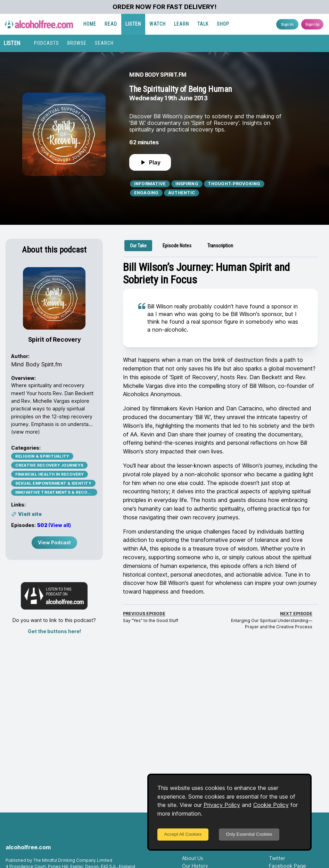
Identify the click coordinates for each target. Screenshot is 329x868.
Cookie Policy (271, 805)
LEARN (182, 24)
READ (111, 24)
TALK (203, 24)
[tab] (138, 246)
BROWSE (77, 43)
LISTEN (133, 24)
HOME (90, 24)
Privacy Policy (222, 805)
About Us (193, 858)
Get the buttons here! (54, 631)
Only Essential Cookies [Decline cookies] (249, 834)
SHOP (223, 24)
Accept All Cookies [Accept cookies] (183, 834)
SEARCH (104, 43)
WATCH (158, 24)
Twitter (277, 858)
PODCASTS (47, 43)
